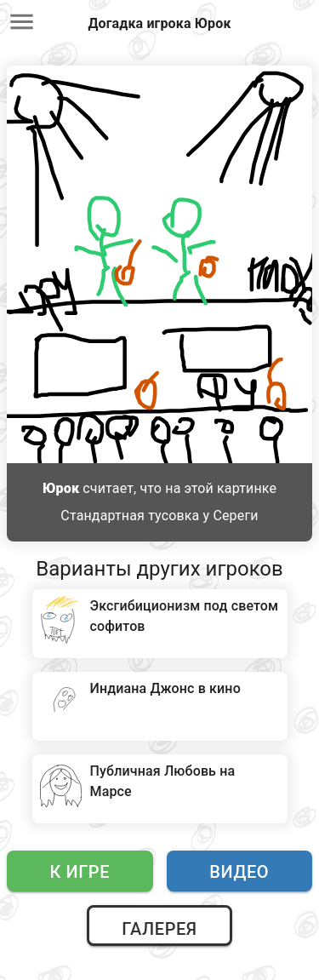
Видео (239, 872)
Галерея (159, 929)
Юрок (61, 488)
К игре (80, 872)
